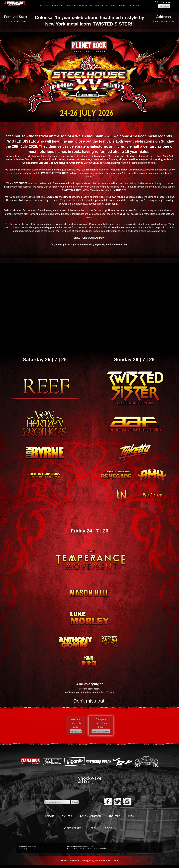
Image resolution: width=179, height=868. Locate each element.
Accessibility (110, 5)
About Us (88, 5)
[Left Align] (164, 6)
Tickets (55, 5)
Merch (123, 5)
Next (175, 77)
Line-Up (44, 5)
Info (97, 5)
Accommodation (71, 5)
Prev (4, 77)
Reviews (134, 5)
